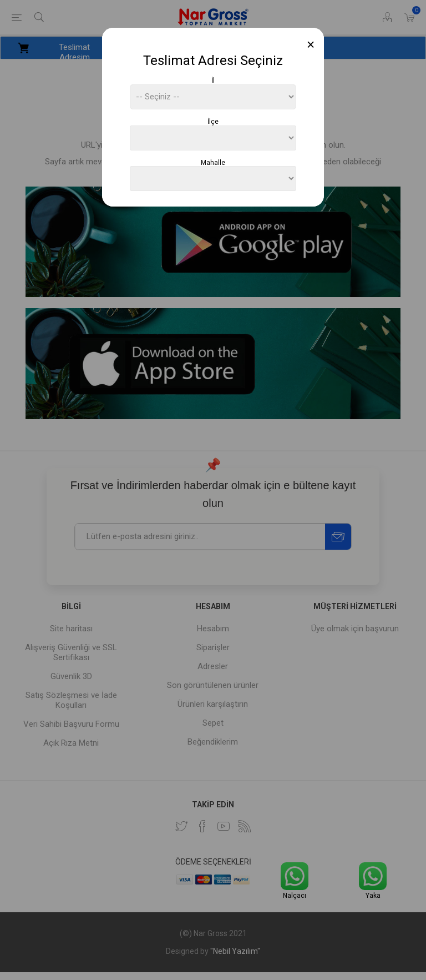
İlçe (213, 122)
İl (213, 81)
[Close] (311, 45)
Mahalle (213, 162)
